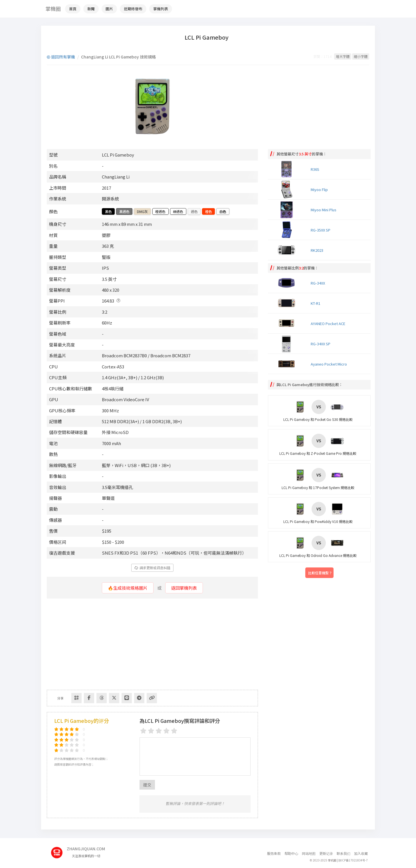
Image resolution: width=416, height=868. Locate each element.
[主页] (59, 850)
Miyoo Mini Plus (324, 210)
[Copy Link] (152, 698)
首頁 (73, 9)
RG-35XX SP (321, 230)
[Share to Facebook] (89, 698)
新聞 (91, 9)
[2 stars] (151, 731)
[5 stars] (174, 731)
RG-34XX (318, 283)
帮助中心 (291, 853)
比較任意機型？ (320, 573)
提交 (147, 785)
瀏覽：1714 (322, 56)
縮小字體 (361, 56)
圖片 (109, 9)
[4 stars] (166, 731)
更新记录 (326, 853)
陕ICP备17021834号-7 (353, 860)
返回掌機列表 (184, 588)
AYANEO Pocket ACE (328, 324)
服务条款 (274, 853)
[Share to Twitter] (114, 698)
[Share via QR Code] (76, 698)
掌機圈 (53, 9)
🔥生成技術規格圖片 (128, 588)
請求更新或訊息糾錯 (152, 568)
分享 (60, 698)
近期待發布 (133, 9)
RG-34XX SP (321, 344)
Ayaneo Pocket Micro (329, 364)
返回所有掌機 (61, 57)
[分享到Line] (127, 698)
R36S (315, 169)
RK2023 (317, 250)
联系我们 (344, 853)
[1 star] (143, 731)
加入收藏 (361, 853)
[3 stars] (159, 731)
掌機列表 (161, 9)
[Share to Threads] (102, 698)
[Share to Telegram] (139, 698)
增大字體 (343, 56)
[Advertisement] (152, 644)
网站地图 (309, 853)
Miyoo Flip (319, 189)
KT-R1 (316, 303)
